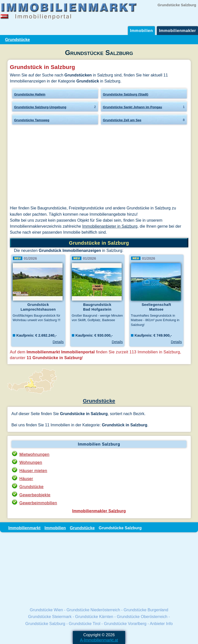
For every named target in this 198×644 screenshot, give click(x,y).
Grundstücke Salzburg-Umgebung (40, 107)
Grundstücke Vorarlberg (125, 624)
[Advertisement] (99, 166)
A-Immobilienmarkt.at (99, 640)
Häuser (26, 479)
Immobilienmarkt (24, 528)
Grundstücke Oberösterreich (142, 617)
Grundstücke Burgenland (146, 610)
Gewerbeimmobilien (38, 503)
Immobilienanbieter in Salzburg (110, 226)
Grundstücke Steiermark (50, 617)
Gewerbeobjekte (35, 495)
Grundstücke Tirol (85, 624)
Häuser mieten (33, 471)
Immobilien (141, 30)
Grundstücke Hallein (30, 94)
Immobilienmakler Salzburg (99, 511)
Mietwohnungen (35, 454)
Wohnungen (31, 462)
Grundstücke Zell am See (122, 120)
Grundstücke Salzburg (45, 624)
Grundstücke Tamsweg (32, 120)
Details (58, 342)
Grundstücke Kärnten (94, 617)
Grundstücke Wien (47, 610)
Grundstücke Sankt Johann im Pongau (133, 107)
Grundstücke (17, 39)
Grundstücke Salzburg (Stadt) (126, 94)
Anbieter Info (161, 624)
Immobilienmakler (177, 30)
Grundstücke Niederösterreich (93, 610)
